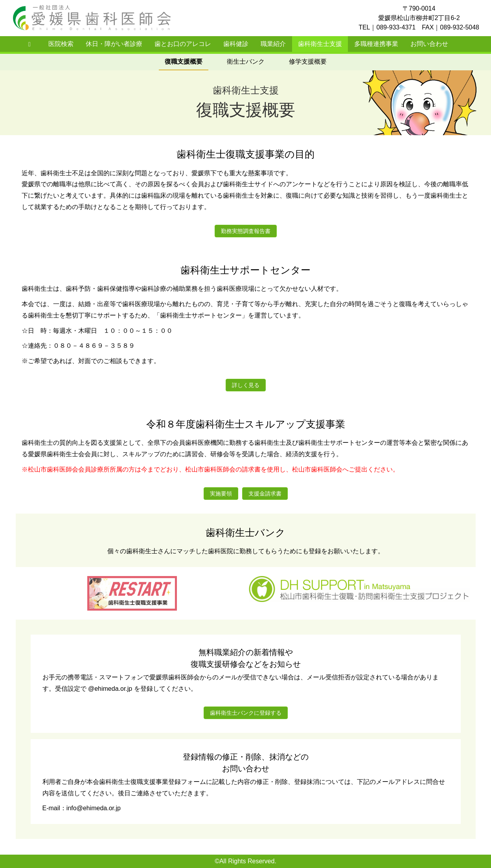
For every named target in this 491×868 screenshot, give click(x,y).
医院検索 (61, 44)
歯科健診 (236, 44)
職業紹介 (273, 44)
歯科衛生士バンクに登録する (246, 713)
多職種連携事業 (376, 44)
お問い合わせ (429, 44)
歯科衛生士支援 (320, 44)
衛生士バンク (246, 61)
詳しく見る (246, 385)
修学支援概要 (308, 61)
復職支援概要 (184, 61)
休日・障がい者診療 (114, 44)
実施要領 (221, 494)
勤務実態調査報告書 (246, 231)
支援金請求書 (265, 494)
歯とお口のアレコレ (183, 44)
